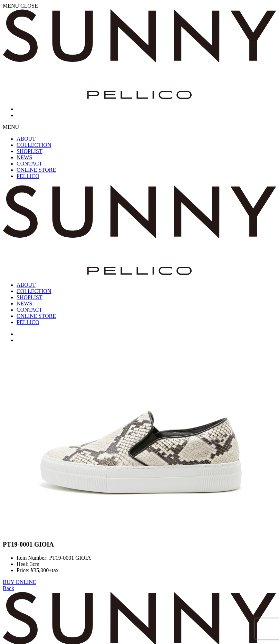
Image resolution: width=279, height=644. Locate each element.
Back (8, 588)
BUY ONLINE (20, 582)
